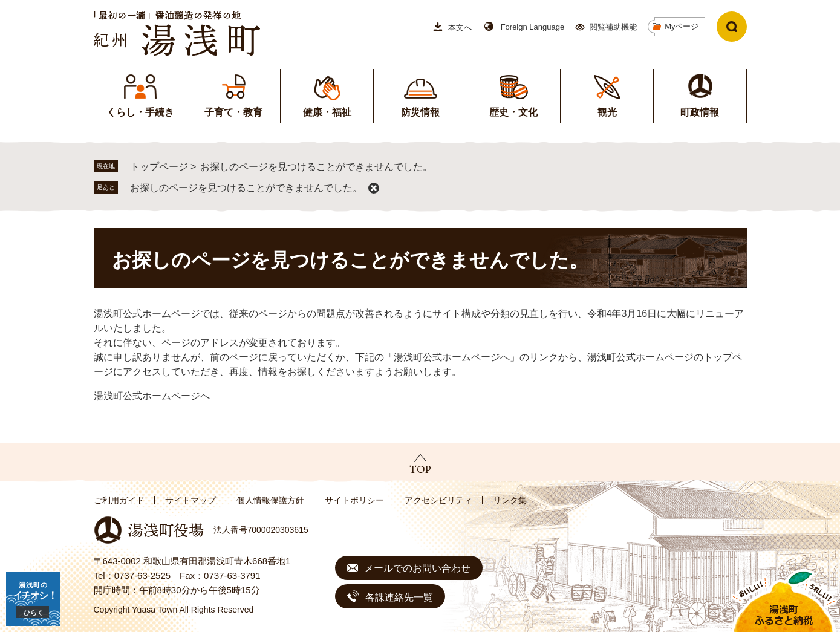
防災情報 (420, 112)
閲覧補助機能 (613, 27)
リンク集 (510, 500)
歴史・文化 (513, 112)
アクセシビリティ (438, 500)
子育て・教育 (233, 112)
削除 (374, 188)
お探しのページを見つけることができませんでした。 (246, 188)
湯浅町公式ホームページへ (152, 396)
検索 (732, 27)
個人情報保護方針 (270, 500)
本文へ (460, 28)
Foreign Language (533, 27)
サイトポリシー (354, 500)
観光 (607, 112)
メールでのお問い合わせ (417, 568)
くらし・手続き (140, 112)
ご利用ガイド (119, 500)
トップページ (159, 167)
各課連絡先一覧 (399, 597)
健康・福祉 (327, 112)
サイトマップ (190, 500)
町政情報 (700, 112)
